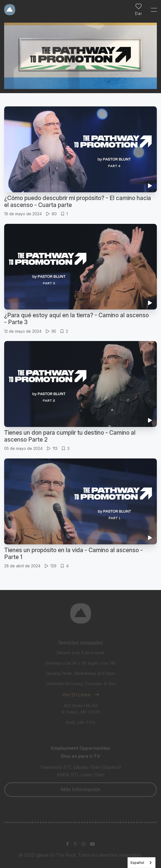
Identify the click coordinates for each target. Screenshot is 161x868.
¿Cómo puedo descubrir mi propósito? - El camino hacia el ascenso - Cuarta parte (78, 201)
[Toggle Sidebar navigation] (151, 10)
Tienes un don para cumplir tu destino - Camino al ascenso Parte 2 (70, 436)
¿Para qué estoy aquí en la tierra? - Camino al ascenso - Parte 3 (76, 319)
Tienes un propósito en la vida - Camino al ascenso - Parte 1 (73, 554)
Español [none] (137, 862)
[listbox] (141, 863)
